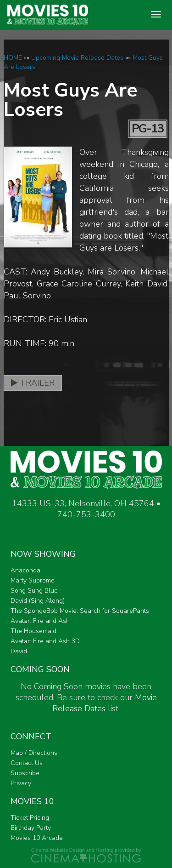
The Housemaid (33, 631)
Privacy (21, 783)
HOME (13, 58)
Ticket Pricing (30, 818)
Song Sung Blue (34, 591)
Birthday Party (31, 828)
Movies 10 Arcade (37, 838)
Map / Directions (34, 753)
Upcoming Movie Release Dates (77, 58)
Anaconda (25, 570)
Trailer (33, 383)
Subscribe (25, 773)
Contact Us (27, 763)
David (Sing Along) (38, 601)
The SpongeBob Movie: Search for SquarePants (80, 611)
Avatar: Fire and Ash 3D (45, 641)
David (19, 651)
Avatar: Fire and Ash (40, 621)
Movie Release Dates (105, 703)
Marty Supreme (33, 580)
